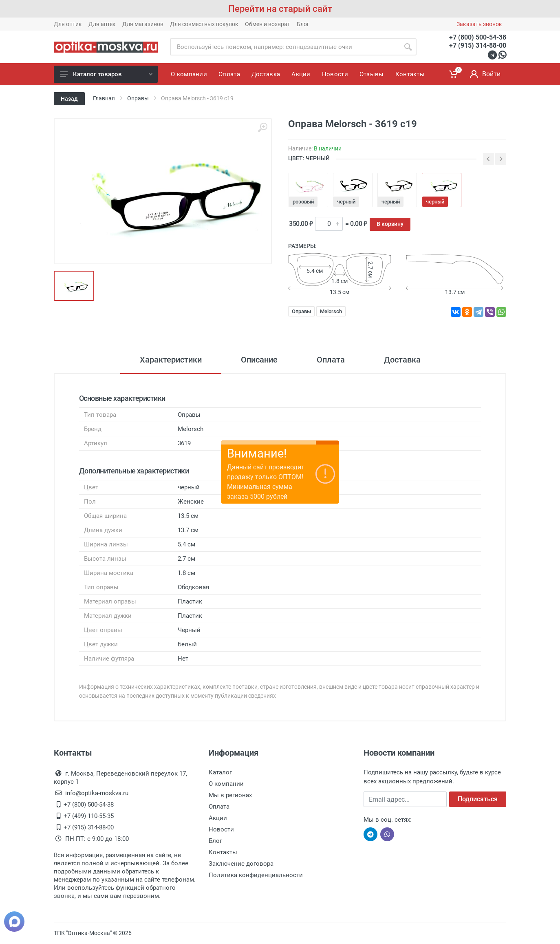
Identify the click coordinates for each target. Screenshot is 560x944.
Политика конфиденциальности (256, 875)
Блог (303, 24)
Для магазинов (143, 24)
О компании (226, 784)
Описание (259, 360)
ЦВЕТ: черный (309, 158)
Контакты (223, 852)
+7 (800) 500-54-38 (478, 37)
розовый (303, 202)
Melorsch (331, 311)
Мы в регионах (230, 795)
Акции (218, 818)
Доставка (402, 360)
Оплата (331, 360)
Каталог (220, 772)
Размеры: (302, 246)
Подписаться (478, 799)
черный (346, 202)
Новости (221, 829)
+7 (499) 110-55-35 (89, 816)
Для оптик (68, 24)
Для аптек (102, 24)
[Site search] (285, 47)
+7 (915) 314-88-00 (478, 45)
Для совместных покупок (204, 24)
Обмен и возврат (268, 24)
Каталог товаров (106, 74)
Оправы (301, 311)
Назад (69, 99)
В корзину (390, 224)
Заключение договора (241, 864)
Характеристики (171, 360)
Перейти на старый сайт (280, 9)
